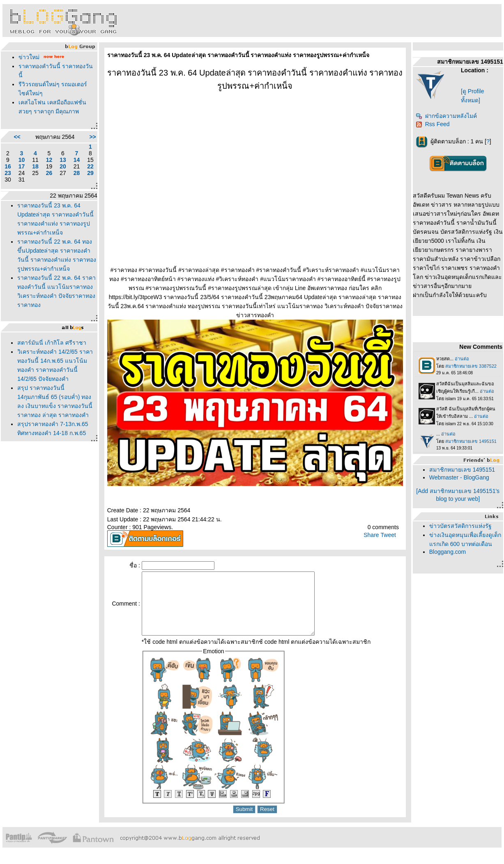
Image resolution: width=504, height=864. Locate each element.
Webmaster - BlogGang (459, 477)
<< (17, 137)
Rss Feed (433, 124)
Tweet (388, 535)
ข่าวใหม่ (29, 57)
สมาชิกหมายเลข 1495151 (462, 470)
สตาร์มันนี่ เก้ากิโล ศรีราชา (52, 343)
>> (92, 137)
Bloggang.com (448, 552)
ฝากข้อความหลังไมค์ (446, 116)
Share (371, 535)
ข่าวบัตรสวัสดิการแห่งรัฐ (460, 526)
